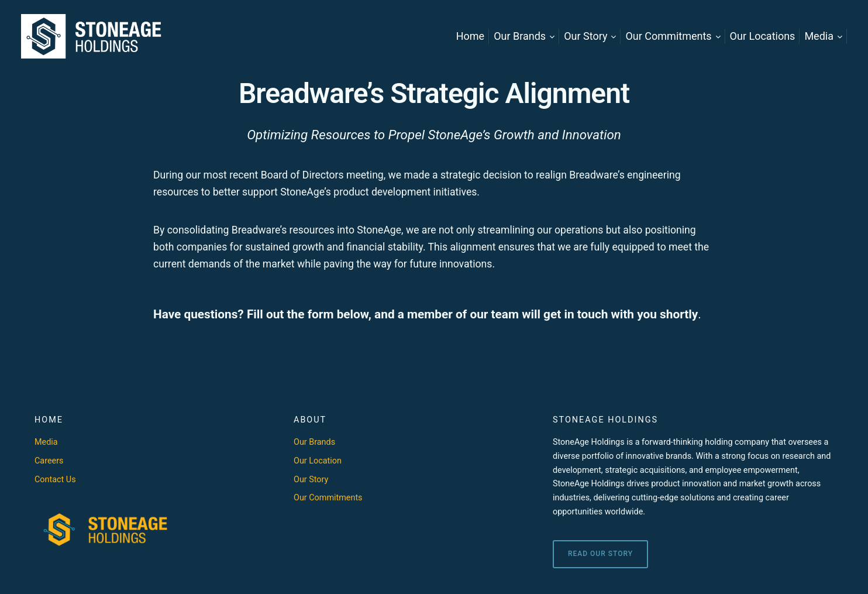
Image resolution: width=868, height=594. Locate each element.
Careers (49, 461)
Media (46, 442)
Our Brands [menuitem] (520, 36)
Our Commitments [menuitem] (668, 36)
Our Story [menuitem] (585, 36)
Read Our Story (600, 554)
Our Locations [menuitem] (763, 36)
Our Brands (314, 442)
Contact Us (55, 480)
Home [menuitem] (470, 36)
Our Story (311, 480)
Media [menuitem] (819, 36)
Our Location (318, 461)
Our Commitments (328, 498)
